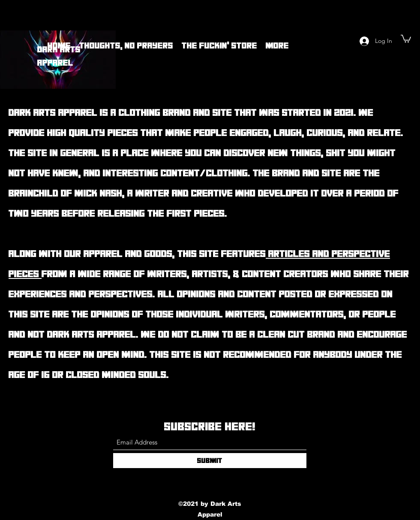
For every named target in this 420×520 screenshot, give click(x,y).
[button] (406, 38)
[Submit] (210, 461)
